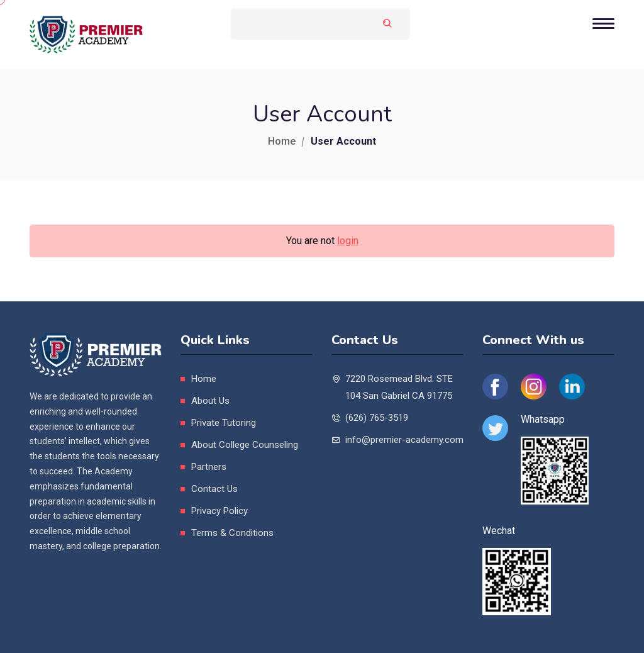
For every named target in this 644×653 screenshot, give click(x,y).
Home (282, 141)
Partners (209, 467)
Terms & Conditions (232, 533)
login (348, 241)
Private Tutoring (224, 423)
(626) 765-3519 (377, 418)
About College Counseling (245, 445)
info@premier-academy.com (404, 440)
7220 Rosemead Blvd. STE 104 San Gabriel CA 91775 (399, 387)
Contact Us (214, 489)
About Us (210, 401)
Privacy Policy (219, 511)
